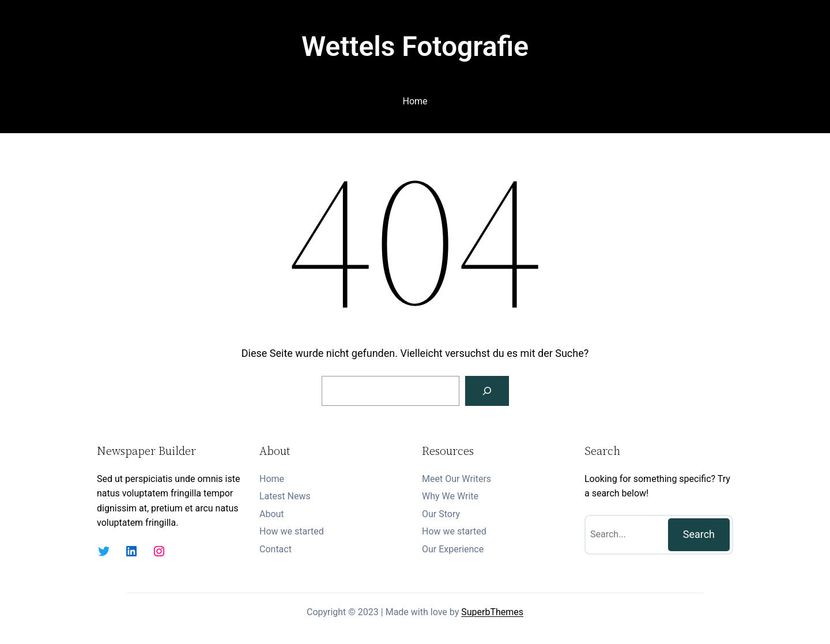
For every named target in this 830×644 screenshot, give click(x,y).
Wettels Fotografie (415, 46)
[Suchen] (487, 391)
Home (415, 101)
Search (699, 534)
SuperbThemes (492, 612)
